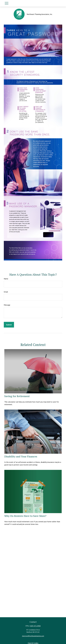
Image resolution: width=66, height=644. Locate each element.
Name (6, 279)
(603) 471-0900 (35, 626)
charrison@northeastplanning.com (33, 636)
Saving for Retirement (17, 396)
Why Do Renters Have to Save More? (25, 516)
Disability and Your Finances (21, 456)
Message (7, 305)
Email (6, 292)
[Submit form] (9, 325)
